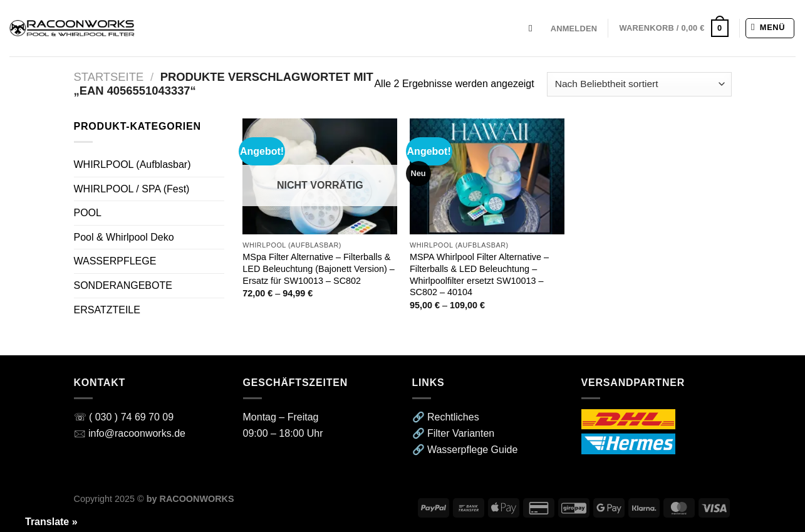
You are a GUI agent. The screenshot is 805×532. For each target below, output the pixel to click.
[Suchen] (534, 28)
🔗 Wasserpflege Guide (465, 450)
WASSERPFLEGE (115, 261)
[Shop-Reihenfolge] (639, 84)
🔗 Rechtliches (446, 417)
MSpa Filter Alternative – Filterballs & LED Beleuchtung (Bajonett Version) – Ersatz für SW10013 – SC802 (318, 269)
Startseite (109, 77)
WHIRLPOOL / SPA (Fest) (132, 189)
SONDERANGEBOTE (123, 285)
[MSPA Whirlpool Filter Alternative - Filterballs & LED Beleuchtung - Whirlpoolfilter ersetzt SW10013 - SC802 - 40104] (487, 176)
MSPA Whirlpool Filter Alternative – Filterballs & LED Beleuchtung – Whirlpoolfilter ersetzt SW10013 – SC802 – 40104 (479, 274)
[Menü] (770, 28)
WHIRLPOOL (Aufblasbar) (132, 164)
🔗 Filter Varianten (454, 433)
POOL (88, 213)
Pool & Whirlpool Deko (124, 237)
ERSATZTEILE (107, 310)
